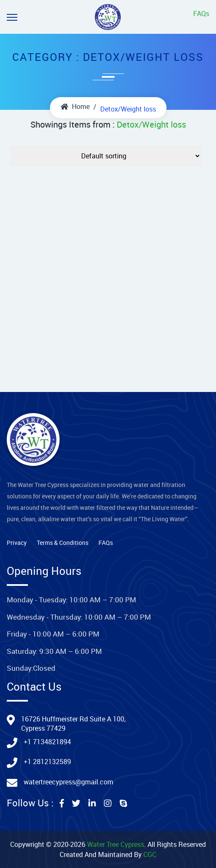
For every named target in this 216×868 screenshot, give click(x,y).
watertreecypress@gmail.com (68, 782)
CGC (150, 854)
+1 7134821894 (47, 742)
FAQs (201, 14)
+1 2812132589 (47, 762)
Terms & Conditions (63, 543)
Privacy (17, 543)
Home (75, 106)
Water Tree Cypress (116, 844)
